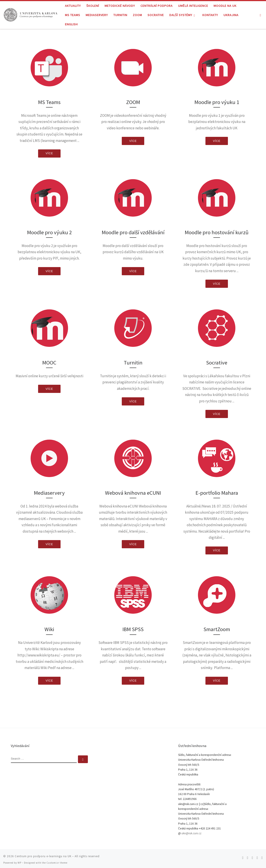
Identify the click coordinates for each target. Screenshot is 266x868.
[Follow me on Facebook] (252, 856)
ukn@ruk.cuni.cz (191, 831)
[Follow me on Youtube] (257, 856)
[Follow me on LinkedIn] (262, 856)
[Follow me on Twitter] (248, 856)
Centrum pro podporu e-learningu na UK (43, 854)
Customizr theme (57, 861)
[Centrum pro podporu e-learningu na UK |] (31, 14)
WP (19, 861)
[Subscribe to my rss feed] (243, 856)
